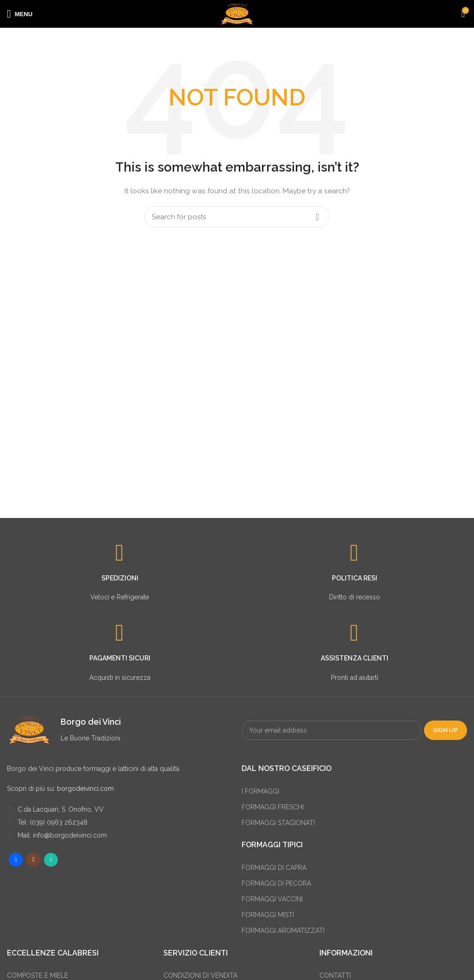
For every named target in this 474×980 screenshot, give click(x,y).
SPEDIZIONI (120, 578)
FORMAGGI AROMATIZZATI (283, 931)
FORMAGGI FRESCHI (273, 807)
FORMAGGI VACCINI (272, 899)
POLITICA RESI (355, 578)
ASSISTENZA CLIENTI (355, 658)
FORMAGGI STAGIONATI (278, 823)
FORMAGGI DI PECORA (276, 883)
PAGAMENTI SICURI (120, 658)
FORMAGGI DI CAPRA (274, 868)
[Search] (237, 217)
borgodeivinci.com (85, 789)
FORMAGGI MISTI (268, 915)
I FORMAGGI (260, 791)
